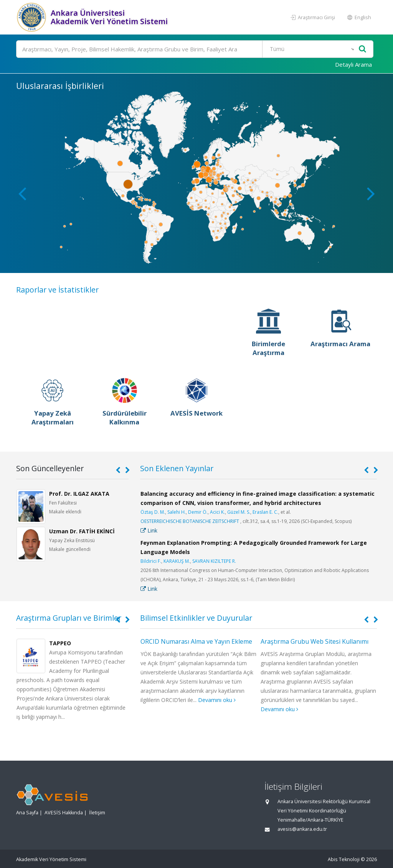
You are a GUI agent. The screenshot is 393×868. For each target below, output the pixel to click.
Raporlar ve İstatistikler (57, 290)
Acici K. (217, 512)
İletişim (97, 813)
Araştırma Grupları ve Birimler (69, 618)
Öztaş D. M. (153, 512)
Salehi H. (177, 512)
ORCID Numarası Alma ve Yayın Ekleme (196, 641)
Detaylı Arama (353, 64)
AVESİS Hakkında (64, 813)
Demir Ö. (198, 512)
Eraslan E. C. (265, 512)
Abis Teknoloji (344, 859)
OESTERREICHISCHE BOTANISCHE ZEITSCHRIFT (190, 521)
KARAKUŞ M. (177, 561)
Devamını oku (217, 700)
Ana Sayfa (27, 813)
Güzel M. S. (239, 512)
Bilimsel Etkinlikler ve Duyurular (196, 618)
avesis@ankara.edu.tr (302, 829)
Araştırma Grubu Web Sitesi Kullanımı (315, 641)
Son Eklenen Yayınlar (177, 468)
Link (149, 530)
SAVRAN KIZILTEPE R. (214, 561)
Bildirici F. (151, 561)
